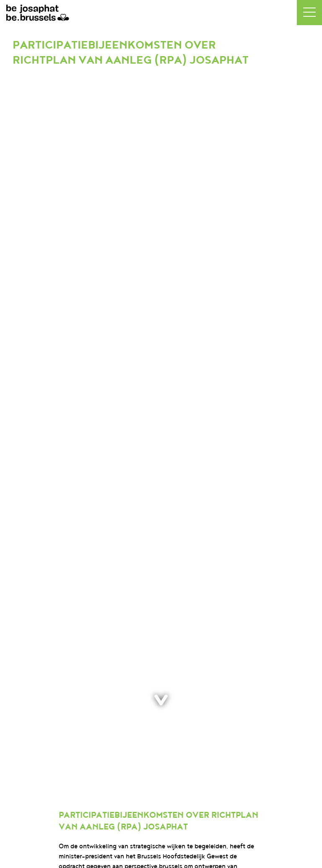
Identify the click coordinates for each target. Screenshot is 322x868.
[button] (309, 13)
